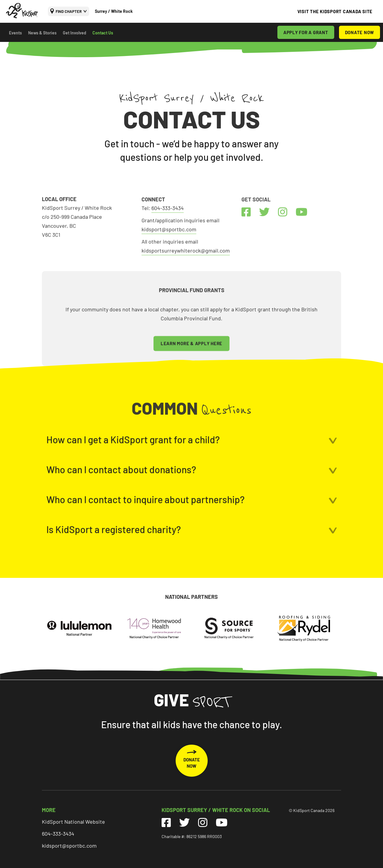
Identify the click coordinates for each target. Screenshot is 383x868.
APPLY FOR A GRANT (306, 32)
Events (15, 33)
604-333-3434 (58, 834)
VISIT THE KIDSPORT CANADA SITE (335, 11)
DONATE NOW (360, 32)
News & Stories (42, 33)
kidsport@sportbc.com (69, 846)
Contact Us (103, 33)
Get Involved (75, 33)
